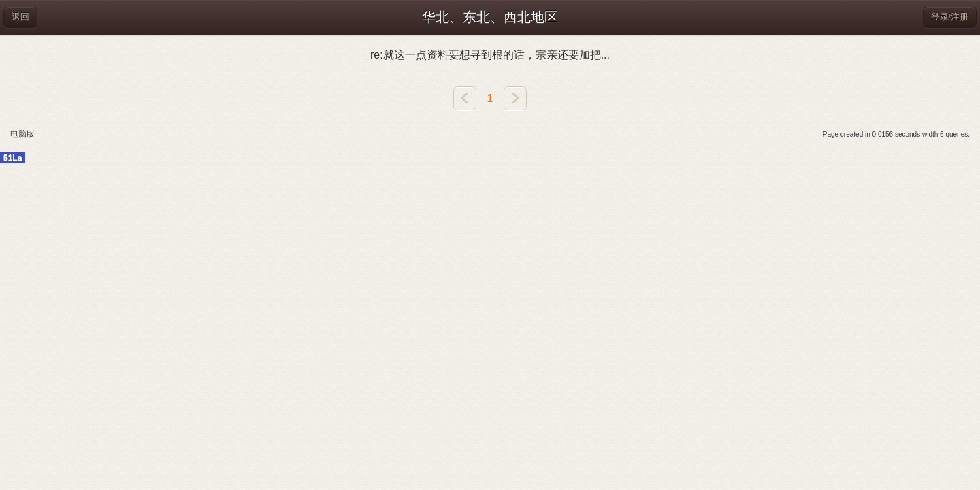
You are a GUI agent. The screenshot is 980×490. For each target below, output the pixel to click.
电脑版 (22, 134)
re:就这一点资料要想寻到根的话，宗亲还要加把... (490, 55)
